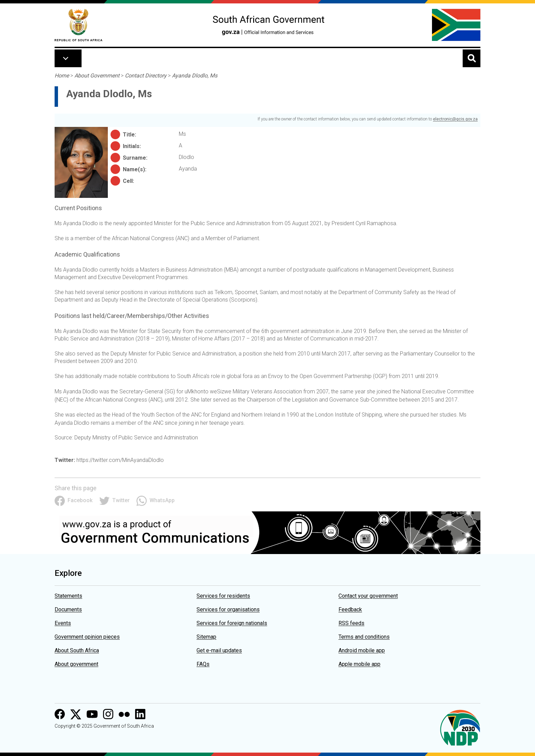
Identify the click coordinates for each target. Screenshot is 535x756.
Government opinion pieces (87, 637)
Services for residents (223, 596)
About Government (97, 76)
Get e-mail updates (219, 650)
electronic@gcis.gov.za (455, 119)
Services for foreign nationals (232, 623)
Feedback (350, 609)
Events (63, 623)
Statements (68, 596)
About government (76, 664)
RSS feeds (351, 623)
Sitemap (206, 637)
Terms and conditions (364, 637)
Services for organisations (228, 609)
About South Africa (77, 650)
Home (62, 76)
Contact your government (368, 596)
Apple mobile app (359, 664)
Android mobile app (362, 650)
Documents (68, 609)
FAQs (203, 664)
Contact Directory (146, 76)
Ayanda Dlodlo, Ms (195, 76)
